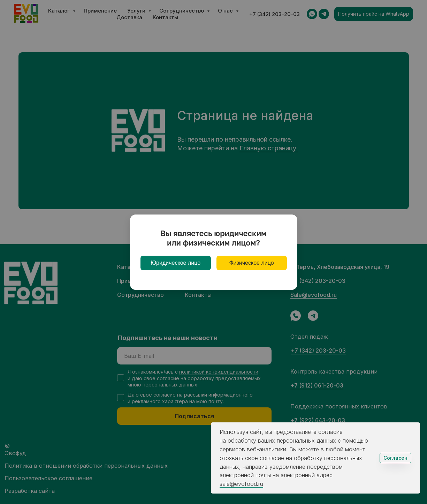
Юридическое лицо (176, 263)
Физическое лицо (251, 263)
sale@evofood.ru (241, 484)
